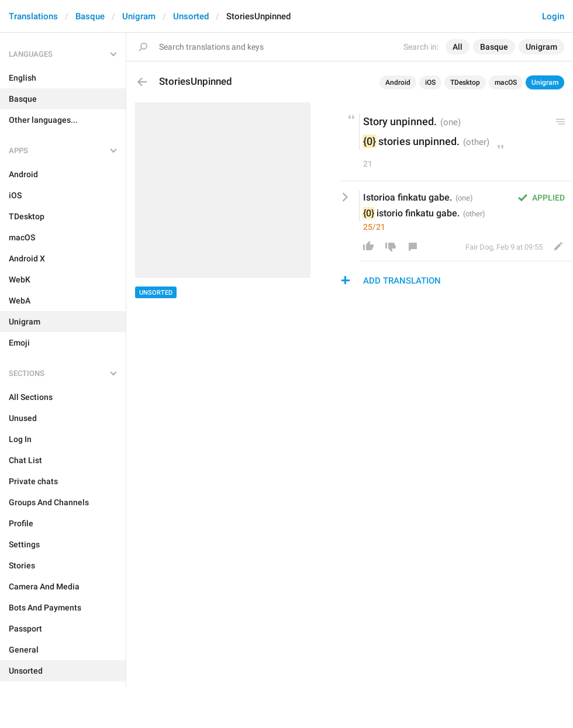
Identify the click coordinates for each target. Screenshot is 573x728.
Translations (33, 16)
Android (398, 82)
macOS (506, 82)
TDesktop (465, 82)
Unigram (139, 16)
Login (553, 16)
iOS (430, 82)
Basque (90, 16)
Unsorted (191, 16)
